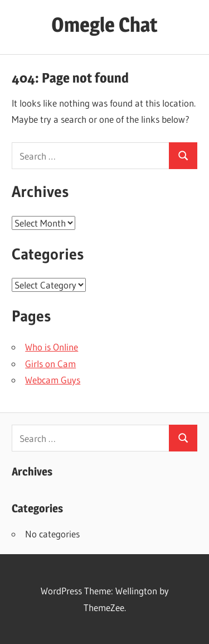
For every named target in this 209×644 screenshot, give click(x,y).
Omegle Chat (104, 25)
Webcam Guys (53, 380)
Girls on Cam (50, 364)
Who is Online (52, 347)
